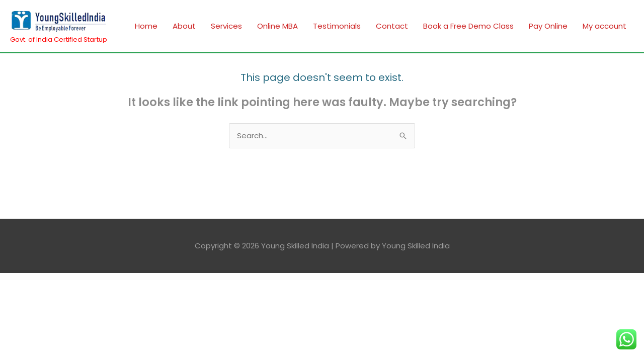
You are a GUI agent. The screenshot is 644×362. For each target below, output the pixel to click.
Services (226, 26)
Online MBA (277, 26)
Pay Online (548, 26)
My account (605, 26)
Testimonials (337, 26)
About (184, 26)
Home (146, 26)
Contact (392, 26)
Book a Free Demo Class (468, 26)
